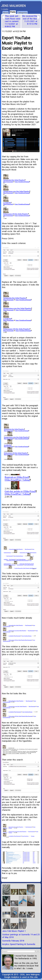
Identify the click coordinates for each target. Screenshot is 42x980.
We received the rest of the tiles (30, 20)
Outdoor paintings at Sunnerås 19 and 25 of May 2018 (21, 936)
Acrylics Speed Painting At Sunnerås (19, 944)
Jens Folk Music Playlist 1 (14, 931)
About (6, 13)
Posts (13, 12)
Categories (22, 13)
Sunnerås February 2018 (13, 941)
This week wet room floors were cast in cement (13, 21)
